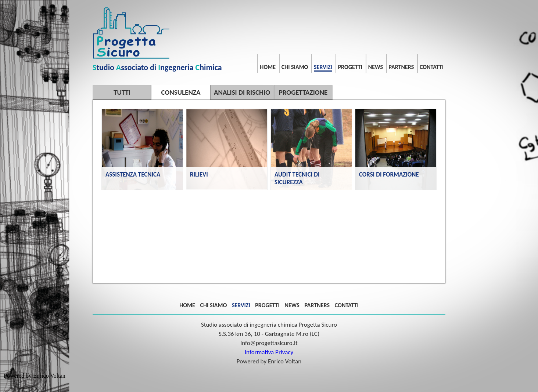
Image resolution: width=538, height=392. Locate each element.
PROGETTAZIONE (303, 92)
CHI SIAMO (295, 67)
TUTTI (122, 92)
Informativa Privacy (269, 352)
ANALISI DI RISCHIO (242, 92)
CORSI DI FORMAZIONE (396, 198)
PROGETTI (350, 67)
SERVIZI (323, 67)
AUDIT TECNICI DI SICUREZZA (311, 202)
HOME (268, 67)
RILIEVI (227, 194)
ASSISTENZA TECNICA (142, 201)
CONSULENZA (181, 92)
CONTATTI (432, 67)
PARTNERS (401, 67)
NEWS (376, 67)
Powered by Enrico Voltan (269, 361)
